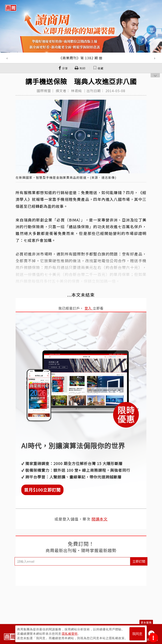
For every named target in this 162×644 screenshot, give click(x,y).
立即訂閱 (139, 561)
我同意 (137, 634)
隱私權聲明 (70, 634)
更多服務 (146, 622)
